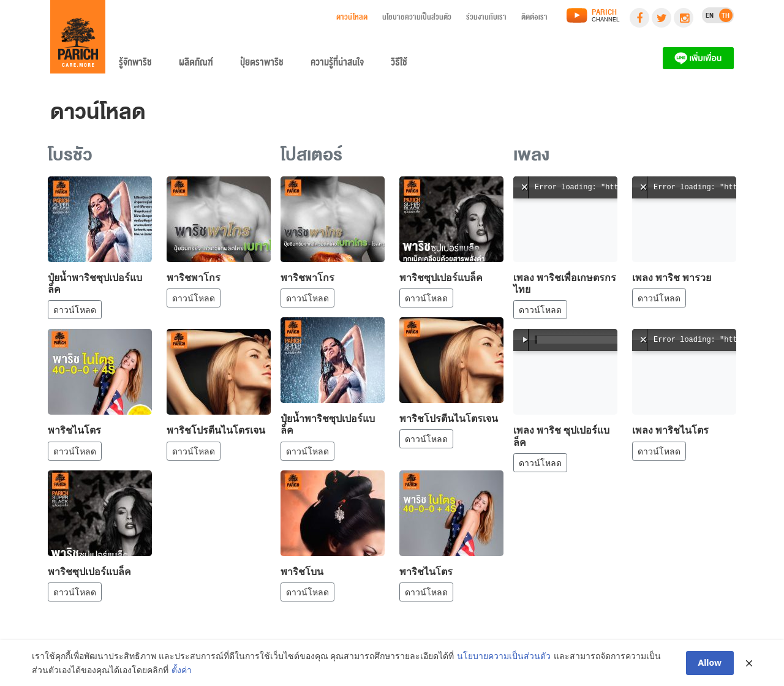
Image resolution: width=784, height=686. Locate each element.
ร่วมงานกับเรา (486, 19)
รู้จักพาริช (135, 65)
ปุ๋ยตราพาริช (262, 65)
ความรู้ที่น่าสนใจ (337, 65)
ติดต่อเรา (534, 19)
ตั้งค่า (182, 670)
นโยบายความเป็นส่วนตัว (417, 19)
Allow (710, 662)
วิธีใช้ (399, 65)
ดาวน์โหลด (352, 19)
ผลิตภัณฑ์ (196, 65)
